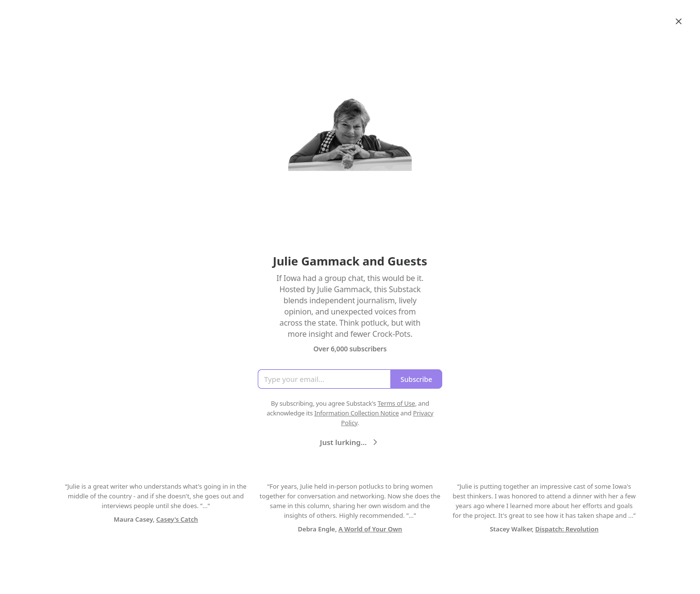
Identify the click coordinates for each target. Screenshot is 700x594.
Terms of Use (396, 403)
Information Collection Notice (356, 413)
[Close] (679, 21)
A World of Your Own (370, 529)
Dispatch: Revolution (567, 529)
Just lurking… (350, 442)
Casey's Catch (177, 519)
